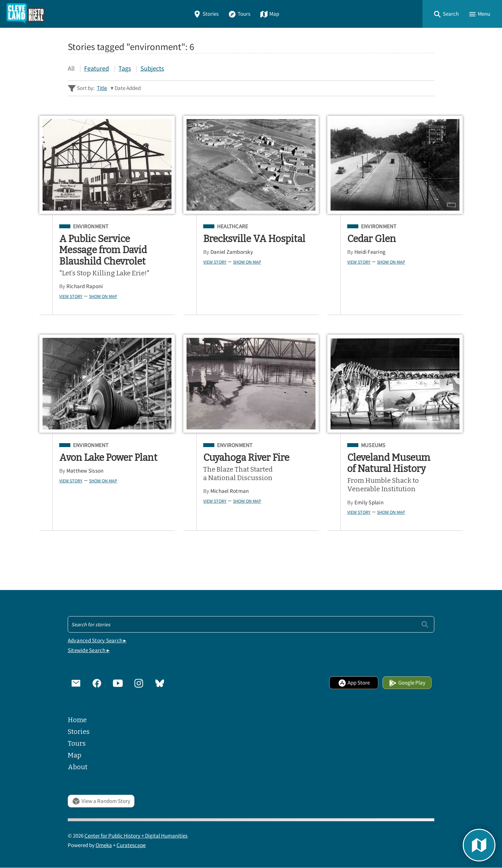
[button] (446, 14)
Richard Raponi (85, 286)
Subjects (152, 68)
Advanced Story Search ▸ (97, 641)
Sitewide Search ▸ (89, 650)
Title (102, 88)
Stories (206, 14)
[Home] (26, 14)
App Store (354, 683)
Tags (125, 68)
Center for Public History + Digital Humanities (136, 836)
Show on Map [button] (103, 296)
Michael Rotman (230, 491)
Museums (373, 445)
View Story (71, 296)
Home (77, 720)
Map (269, 14)
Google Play (407, 683)
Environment (91, 227)
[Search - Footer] (251, 624)
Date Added (128, 88)
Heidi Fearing (370, 252)
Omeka (104, 845)
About (78, 767)
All (71, 68)
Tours (239, 14)
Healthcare (233, 227)
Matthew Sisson (85, 471)
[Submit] (425, 624)
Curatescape (131, 845)
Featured (97, 68)
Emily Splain (369, 503)
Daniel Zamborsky (232, 252)
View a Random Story (101, 801)
